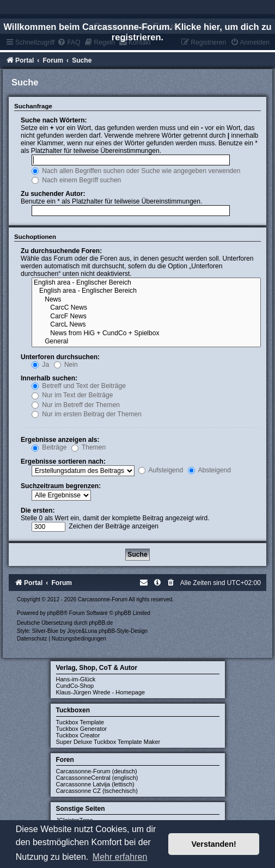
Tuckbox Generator (82, 729)
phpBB (56, 613)
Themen (89, 447)
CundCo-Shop (75, 686)
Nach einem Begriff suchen (76, 180)
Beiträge (49, 447)
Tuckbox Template (80, 722)
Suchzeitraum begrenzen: (61, 486)
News (146, 300)
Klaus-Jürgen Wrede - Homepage (101, 692)
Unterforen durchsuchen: (60, 357)
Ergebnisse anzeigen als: (60, 440)
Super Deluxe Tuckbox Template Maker (108, 742)
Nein (66, 365)
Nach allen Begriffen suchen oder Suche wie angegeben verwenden (136, 171)
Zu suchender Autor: (53, 194)
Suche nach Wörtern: (54, 120)
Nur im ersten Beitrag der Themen (87, 414)
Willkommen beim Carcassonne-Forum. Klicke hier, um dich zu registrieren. (137, 32)
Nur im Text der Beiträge (72, 395)
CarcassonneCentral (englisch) (97, 778)
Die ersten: (38, 510)
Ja (40, 365)
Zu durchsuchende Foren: (61, 251)
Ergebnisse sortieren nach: (63, 461)
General (146, 342)
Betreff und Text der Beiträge (79, 386)
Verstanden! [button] (214, 844)
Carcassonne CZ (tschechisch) (97, 791)
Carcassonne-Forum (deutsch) (97, 771)
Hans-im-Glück (76, 679)
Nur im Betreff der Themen (76, 405)
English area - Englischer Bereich (146, 283)
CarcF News (146, 317)
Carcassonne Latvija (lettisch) (95, 784)
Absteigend (209, 470)
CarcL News (146, 325)
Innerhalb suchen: (49, 378)
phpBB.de (101, 623)
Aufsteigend (161, 470)
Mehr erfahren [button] (120, 857)
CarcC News (146, 308)
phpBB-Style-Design (123, 631)
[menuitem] (172, 583)
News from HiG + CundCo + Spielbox (146, 334)
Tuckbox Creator (78, 735)
